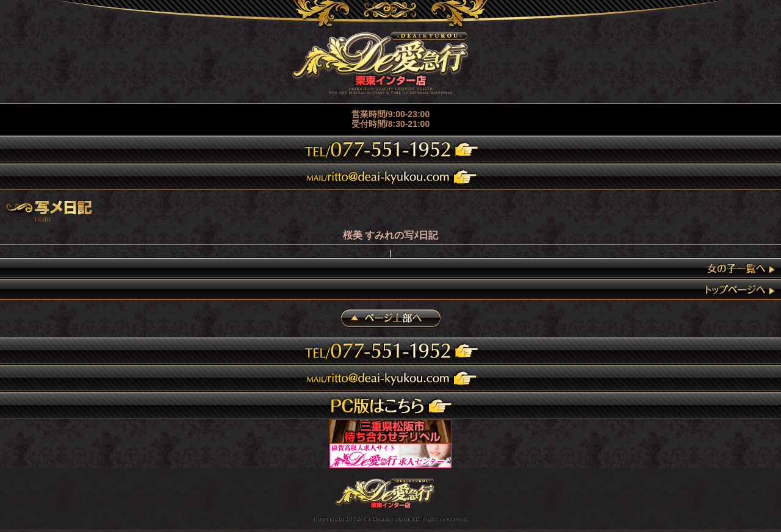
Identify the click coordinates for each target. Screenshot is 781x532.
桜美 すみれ (369, 235)
